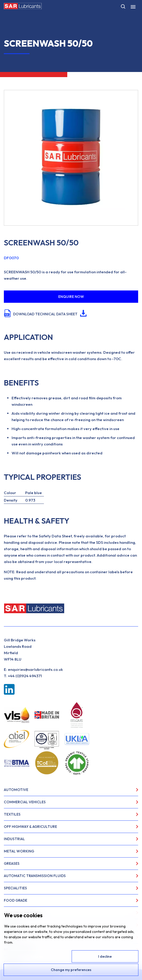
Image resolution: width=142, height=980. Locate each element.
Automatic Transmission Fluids (35, 876)
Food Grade (16, 900)
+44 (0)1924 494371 (25, 676)
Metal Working (19, 851)
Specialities (15, 888)
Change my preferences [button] (71, 970)
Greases (12, 863)
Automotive (16, 790)
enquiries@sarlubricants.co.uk (35, 669)
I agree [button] (37, 956)
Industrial (14, 839)
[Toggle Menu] (133, 6)
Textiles (12, 814)
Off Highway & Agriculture (30, 827)
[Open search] (123, 6)
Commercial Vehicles (25, 802)
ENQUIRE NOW (71, 297)
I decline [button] (105, 956)
